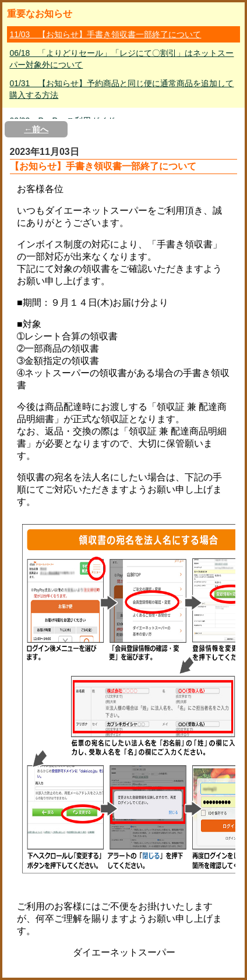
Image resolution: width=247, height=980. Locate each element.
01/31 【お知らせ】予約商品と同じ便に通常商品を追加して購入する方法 (121, 89)
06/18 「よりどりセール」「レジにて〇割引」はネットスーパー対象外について (121, 59)
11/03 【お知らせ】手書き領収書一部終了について (105, 34)
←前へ (36, 129)
